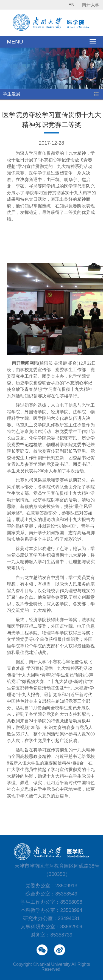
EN (71, 5)
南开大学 (91, 5)
